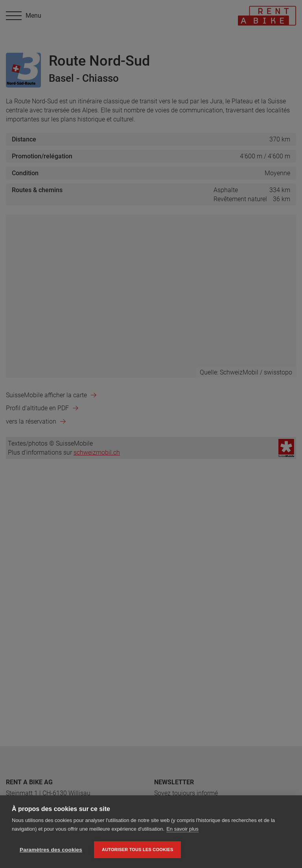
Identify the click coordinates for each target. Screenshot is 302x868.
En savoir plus (182, 829)
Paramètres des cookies (51, 850)
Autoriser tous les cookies (137, 850)
